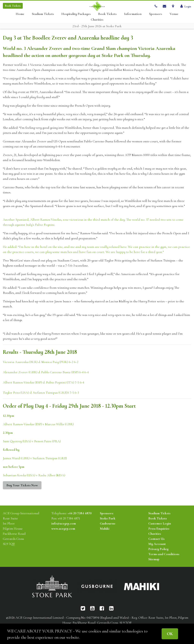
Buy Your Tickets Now (22, 485)
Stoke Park (108, 518)
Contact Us (156, 539)
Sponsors (156, 14)
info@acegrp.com (64, 523)
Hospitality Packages (76, 14)
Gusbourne (108, 523)
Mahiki (105, 528)
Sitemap (154, 559)
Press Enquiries (159, 528)
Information (133, 14)
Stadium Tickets (43, 14)
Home (20, 14)
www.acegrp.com (63, 528)
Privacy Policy (158, 549)
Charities (97, 20)
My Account (157, 544)
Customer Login (160, 523)
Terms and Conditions (164, 554)
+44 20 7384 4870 (80, 513)
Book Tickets (107, 14)
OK (170, 634)
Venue (174, 14)
